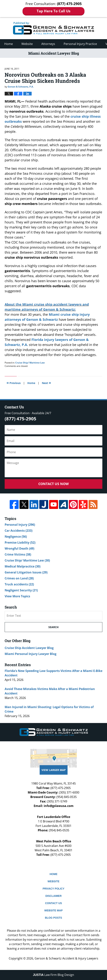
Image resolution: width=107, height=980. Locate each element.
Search (53, 627)
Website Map (53, 910)
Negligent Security (21, 590)
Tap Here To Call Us (53, 11)
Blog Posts (54, 918)
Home (9, 44)
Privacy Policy (53, 889)
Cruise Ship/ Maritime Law (30, 363)
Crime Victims (18, 554)
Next (46, 383)
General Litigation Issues (26, 572)
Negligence (16, 537)
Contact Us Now (53, 484)
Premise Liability (20, 542)
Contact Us (53, 903)
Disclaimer (53, 896)
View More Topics (17, 596)
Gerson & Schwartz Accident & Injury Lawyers (66, 958)
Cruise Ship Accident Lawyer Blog (29, 648)
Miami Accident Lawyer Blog (53, 28)
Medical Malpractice (23, 566)
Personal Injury (20, 525)
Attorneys (48, 44)
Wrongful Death (19, 548)
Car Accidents (19, 531)
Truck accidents (19, 584)
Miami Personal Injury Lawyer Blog (31, 654)
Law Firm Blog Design (53, 975)
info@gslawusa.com (59, 806)
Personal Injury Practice (80, 44)
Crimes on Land (19, 578)
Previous (14, 383)
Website (27, 44)
